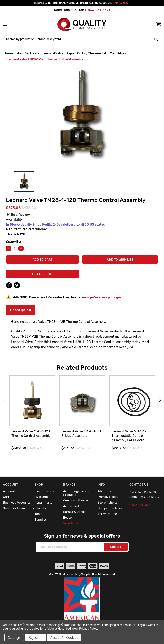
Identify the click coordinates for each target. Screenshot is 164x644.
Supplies (41, 520)
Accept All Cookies (64, 637)
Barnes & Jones (74, 512)
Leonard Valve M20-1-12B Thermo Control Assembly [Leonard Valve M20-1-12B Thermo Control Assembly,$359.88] (31, 434)
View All (70, 523)
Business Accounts (17, 503)
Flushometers (44, 491)
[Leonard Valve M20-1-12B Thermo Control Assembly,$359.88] (32, 401)
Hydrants (41, 497)
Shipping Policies (110, 508)
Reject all (36, 637)
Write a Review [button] (18, 215)
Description (21, 310)
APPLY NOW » (122, 3)
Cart (6, 497)
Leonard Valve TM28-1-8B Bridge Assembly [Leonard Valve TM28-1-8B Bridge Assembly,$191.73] (81, 434)
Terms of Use (107, 514)
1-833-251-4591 (97, 10)
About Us (105, 491)
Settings (14, 637)
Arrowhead (71, 506)
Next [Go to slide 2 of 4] (160, 400)
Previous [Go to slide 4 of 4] (4, 400)
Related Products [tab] (82, 368)
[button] (82, 607)
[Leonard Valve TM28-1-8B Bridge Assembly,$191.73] (82, 401)
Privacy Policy (108, 497)
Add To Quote (42, 274)
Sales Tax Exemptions (19, 508)
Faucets (40, 508)
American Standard (77, 500)
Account (9, 491)
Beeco (67, 518)
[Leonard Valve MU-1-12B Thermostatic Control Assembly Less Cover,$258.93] (132, 401)
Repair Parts (43, 503)
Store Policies (108, 503)
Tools (38, 514)
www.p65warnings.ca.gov (102, 297)
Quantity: (13, 242)
